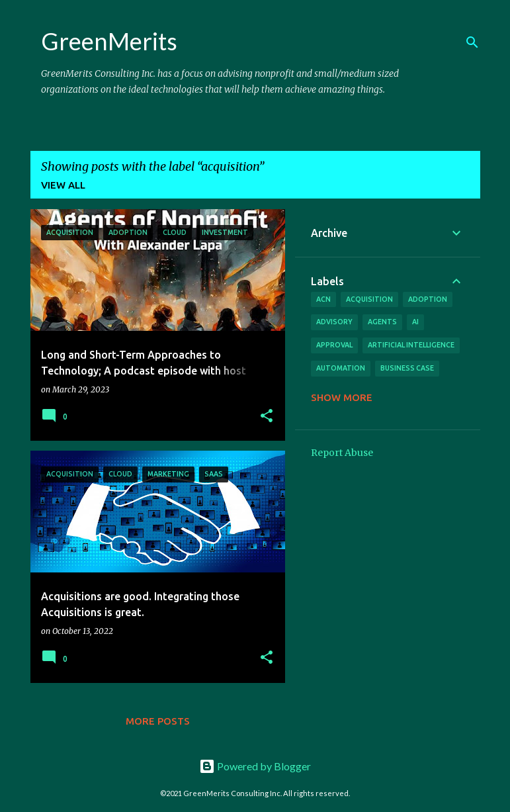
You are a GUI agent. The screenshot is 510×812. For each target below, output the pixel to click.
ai (415, 322)
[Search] (472, 42)
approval (334, 345)
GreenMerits (109, 41)
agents (382, 322)
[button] (267, 417)
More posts (158, 721)
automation (341, 368)
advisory (334, 322)
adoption (428, 299)
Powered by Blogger (255, 766)
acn (323, 299)
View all (63, 185)
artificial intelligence (411, 345)
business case (407, 368)
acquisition (369, 299)
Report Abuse (342, 453)
